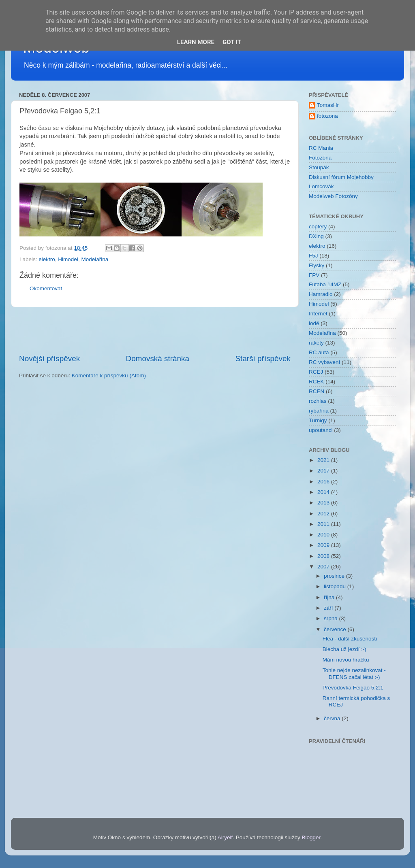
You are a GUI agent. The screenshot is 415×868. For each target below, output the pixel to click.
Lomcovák (321, 186)
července (336, 629)
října (330, 597)
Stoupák (319, 167)
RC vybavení (324, 362)
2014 (324, 492)
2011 (324, 524)
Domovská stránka (158, 358)
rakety (316, 343)
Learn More (196, 42)
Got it (232, 42)
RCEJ (316, 372)
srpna (332, 618)
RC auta (319, 352)
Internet (318, 314)
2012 (324, 514)
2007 (324, 567)
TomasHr (328, 105)
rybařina (319, 411)
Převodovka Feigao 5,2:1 (353, 688)
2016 (324, 482)
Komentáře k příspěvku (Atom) (109, 375)
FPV (314, 275)
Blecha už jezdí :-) (344, 649)
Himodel (68, 259)
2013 (324, 503)
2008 (324, 556)
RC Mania (321, 148)
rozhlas (318, 401)
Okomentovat (46, 288)
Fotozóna (320, 158)
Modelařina (95, 259)
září (329, 608)
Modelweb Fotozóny (333, 196)
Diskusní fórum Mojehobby (341, 177)
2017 (324, 471)
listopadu (336, 586)
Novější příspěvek (49, 358)
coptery (318, 227)
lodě (314, 323)
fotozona (327, 116)
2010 (324, 535)
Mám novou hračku (346, 660)
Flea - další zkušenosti (350, 639)
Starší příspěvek (263, 358)
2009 (324, 545)
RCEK (317, 382)
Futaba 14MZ (325, 284)
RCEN (317, 391)
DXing (316, 236)
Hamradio (321, 294)
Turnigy (318, 420)
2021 (324, 460)
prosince (335, 576)
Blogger (311, 837)
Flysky (317, 265)
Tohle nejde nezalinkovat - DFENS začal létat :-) (354, 673)
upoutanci (321, 430)
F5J (313, 256)
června (333, 718)
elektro (47, 259)
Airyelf (225, 837)
